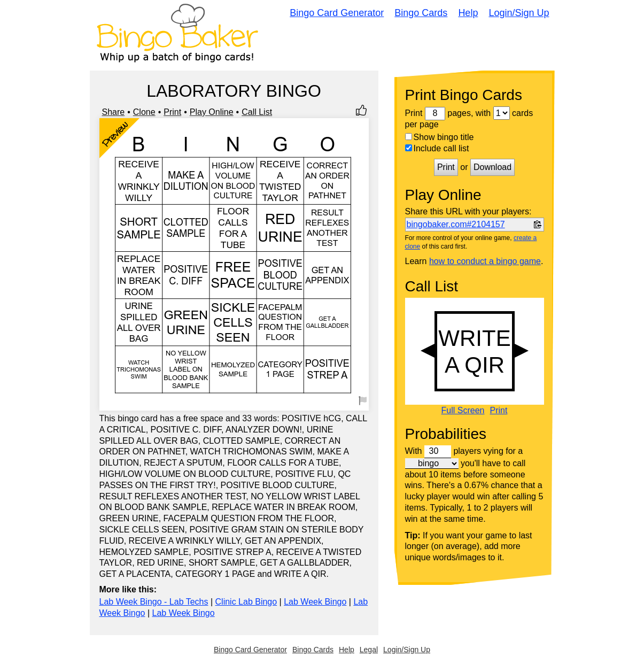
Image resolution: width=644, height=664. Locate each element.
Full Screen (463, 411)
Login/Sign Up (519, 13)
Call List (257, 112)
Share (114, 112)
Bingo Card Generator (337, 13)
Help (468, 13)
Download (492, 167)
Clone (144, 112)
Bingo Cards (421, 13)
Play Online (212, 112)
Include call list (437, 148)
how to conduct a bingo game (485, 261)
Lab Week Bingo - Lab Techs (154, 602)
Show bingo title (440, 137)
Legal (369, 650)
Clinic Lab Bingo (246, 602)
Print (172, 112)
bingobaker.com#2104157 (456, 224)
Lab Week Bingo (315, 602)
